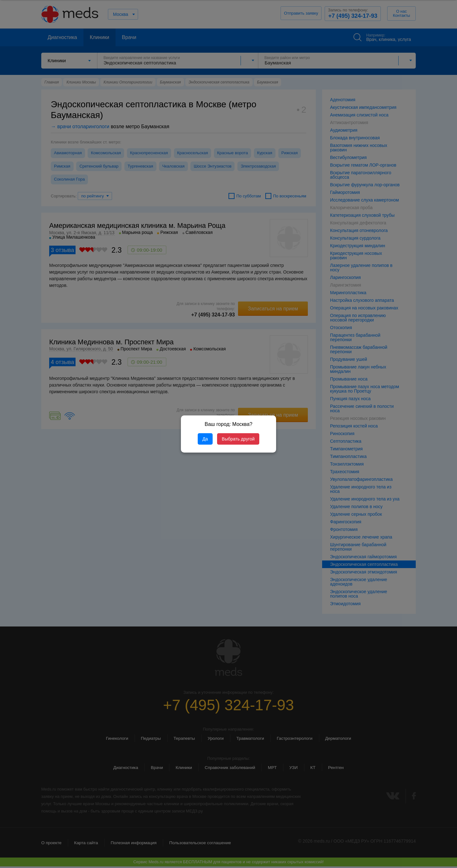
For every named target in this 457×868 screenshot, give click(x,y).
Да (205, 439)
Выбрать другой (238, 439)
